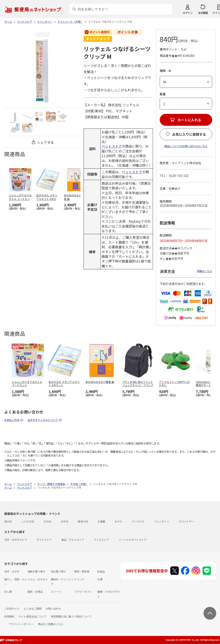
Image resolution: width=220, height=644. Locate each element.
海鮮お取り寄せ (36, 571)
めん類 (8, 592)
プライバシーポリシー (21, 624)
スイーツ (56, 592)
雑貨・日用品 (35, 592)
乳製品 (101, 571)
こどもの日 (28, 521)
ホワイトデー (186, 521)
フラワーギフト (83, 592)
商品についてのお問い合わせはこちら (186, 146)
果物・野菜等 (82, 571)
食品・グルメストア (73, 540)
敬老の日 (83, 521)
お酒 (100, 579)
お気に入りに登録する (189, 134)
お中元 (65, 521)
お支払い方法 (12, 420)
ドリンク (79, 579)
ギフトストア (44, 540)
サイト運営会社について (33, 616)
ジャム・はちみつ (38, 579)
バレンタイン (162, 521)
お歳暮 (101, 521)
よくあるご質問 (33, 608)
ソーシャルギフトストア (132, 540)
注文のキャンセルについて (43, 420)
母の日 (8, 521)
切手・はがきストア (16, 540)
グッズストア (101, 540)
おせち (118, 521)
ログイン (188, 13)
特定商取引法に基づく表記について (71, 616)
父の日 (47, 521)
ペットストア (112, 146)
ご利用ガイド (12, 608)
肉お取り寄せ (58, 571)
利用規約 (9, 616)
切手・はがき (12, 571)
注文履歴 (203, 13)
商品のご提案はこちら (51, 624)
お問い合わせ (53, 608)
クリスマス (138, 521)
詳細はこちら (205, 271)
